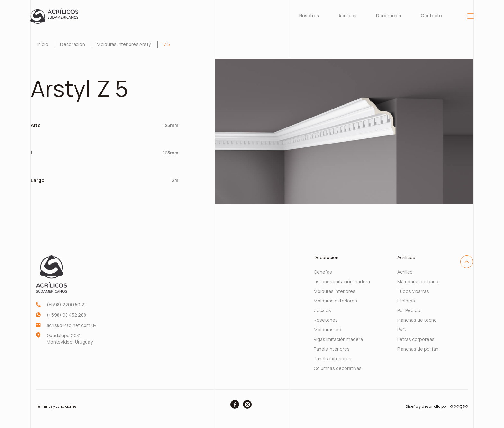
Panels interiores (332, 349)
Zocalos (322, 310)
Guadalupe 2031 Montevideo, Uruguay (70, 339)
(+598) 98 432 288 (66, 315)
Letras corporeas (416, 339)
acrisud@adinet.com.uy (71, 325)
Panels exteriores (333, 358)
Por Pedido (409, 310)
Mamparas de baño (418, 281)
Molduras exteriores (335, 301)
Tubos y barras (413, 291)
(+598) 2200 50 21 (66, 305)
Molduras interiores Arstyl (124, 44)
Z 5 (167, 44)
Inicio (43, 44)
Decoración (72, 44)
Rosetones (326, 320)
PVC (401, 330)
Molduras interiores (335, 291)
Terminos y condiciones (56, 406)
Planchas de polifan (418, 349)
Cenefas (323, 272)
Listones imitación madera (342, 281)
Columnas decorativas (338, 368)
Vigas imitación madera (338, 339)
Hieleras (406, 301)
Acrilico (405, 272)
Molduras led (328, 330)
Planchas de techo (417, 320)
